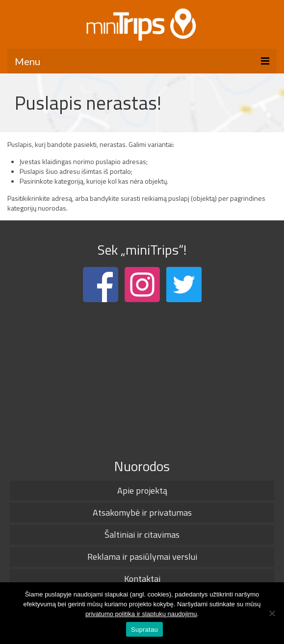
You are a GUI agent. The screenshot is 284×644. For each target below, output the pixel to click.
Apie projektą (142, 490)
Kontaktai (142, 579)
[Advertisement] (142, 378)
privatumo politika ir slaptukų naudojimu (141, 614)
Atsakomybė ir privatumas (142, 513)
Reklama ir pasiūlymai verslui (142, 557)
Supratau (144, 630)
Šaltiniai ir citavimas (142, 535)
